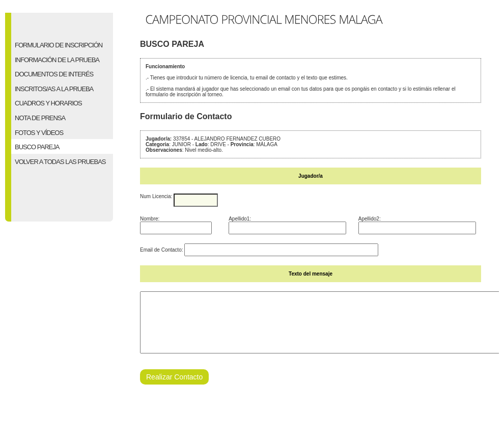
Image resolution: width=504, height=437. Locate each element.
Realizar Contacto (174, 389)
